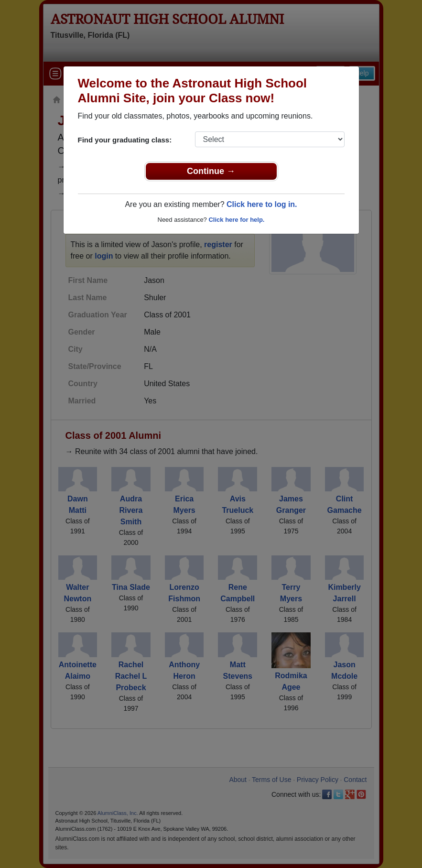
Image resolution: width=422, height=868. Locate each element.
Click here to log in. (262, 204)
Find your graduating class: (125, 140)
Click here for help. (236, 220)
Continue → (211, 171)
